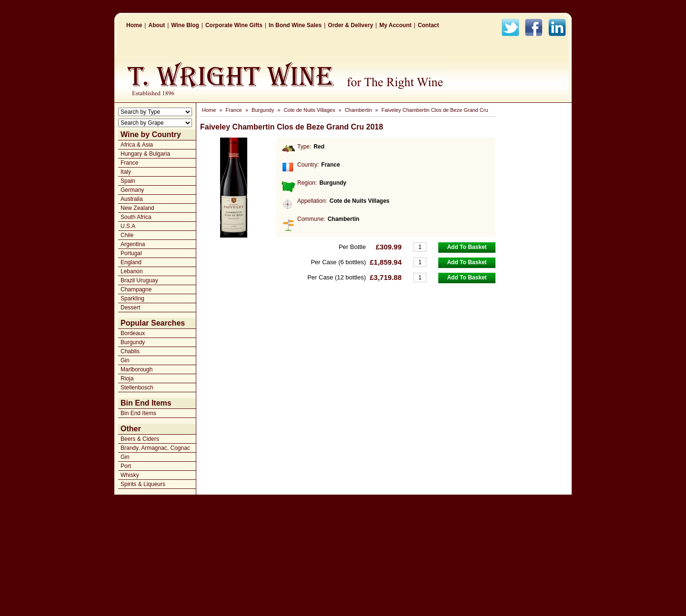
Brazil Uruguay (139, 280)
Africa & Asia (137, 145)
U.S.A (128, 226)
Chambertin (358, 110)
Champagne (136, 289)
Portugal (131, 253)
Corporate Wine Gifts (234, 25)
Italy (126, 172)
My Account (395, 25)
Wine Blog (185, 25)
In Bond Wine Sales (295, 25)
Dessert (130, 308)
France (129, 163)
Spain (128, 181)
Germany (132, 190)
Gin (125, 360)
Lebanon (132, 271)
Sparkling (132, 298)
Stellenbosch (137, 387)
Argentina (133, 244)
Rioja (127, 378)
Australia (132, 199)
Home (134, 25)
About (156, 25)
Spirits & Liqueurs (143, 484)
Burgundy (133, 342)
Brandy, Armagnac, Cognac (155, 448)
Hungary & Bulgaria (145, 154)
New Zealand (137, 208)
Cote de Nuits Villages (309, 110)
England (131, 262)
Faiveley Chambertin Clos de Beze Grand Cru (435, 110)
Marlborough (136, 369)
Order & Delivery (350, 25)
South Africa (136, 217)
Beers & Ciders (140, 439)
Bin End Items (138, 413)
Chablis (130, 351)
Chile (127, 235)
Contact (429, 25)
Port (126, 466)
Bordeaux (133, 333)
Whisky (130, 475)
